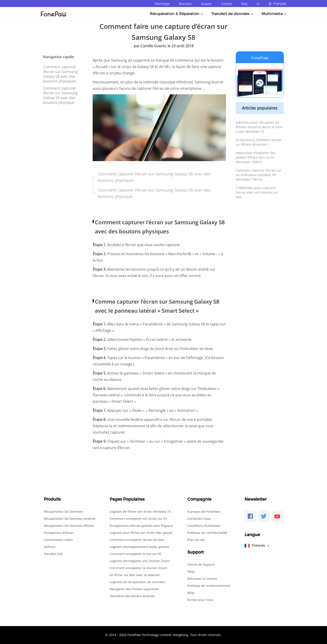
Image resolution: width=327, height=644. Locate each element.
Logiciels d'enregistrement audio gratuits (139, 547)
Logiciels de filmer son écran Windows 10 (140, 512)
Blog (244, 4)
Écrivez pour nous (200, 600)
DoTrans (50, 547)
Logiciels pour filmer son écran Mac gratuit (141, 533)
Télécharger (162, 4)
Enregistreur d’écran (59, 533)
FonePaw (260, 58)
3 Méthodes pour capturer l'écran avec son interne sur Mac (257, 192)
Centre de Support (201, 564)
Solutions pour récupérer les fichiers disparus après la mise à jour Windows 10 (259, 127)
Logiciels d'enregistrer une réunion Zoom (140, 561)
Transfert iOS (53, 554)
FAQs (191, 572)
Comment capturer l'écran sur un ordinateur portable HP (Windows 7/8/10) (259, 175)
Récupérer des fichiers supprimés (134, 589)
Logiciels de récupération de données (137, 582)
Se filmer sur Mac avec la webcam (135, 575)
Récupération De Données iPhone (69, 526)
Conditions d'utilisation (204, 526)
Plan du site (196, 540)
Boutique (185, 4)
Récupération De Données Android (70, 519)
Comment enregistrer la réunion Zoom (139, 568)
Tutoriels (226, 4)
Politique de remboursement (209, 586)
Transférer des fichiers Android (132, 596)
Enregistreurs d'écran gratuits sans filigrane (141, 526)
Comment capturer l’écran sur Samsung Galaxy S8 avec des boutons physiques (60, 74)
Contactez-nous (199, 519)
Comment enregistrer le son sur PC (136, 554)
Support (206, 4)
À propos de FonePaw (204, 512)
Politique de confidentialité (207, 533)
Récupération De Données (63, 512)
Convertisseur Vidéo (58, 540)
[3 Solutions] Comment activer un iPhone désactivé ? (259, 142)
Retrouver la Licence (202, 579)
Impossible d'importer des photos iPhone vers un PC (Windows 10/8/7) (256, 157)
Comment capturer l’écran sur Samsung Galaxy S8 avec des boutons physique (60, 95)
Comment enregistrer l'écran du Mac (137, 540)
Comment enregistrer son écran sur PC (139, 519)
